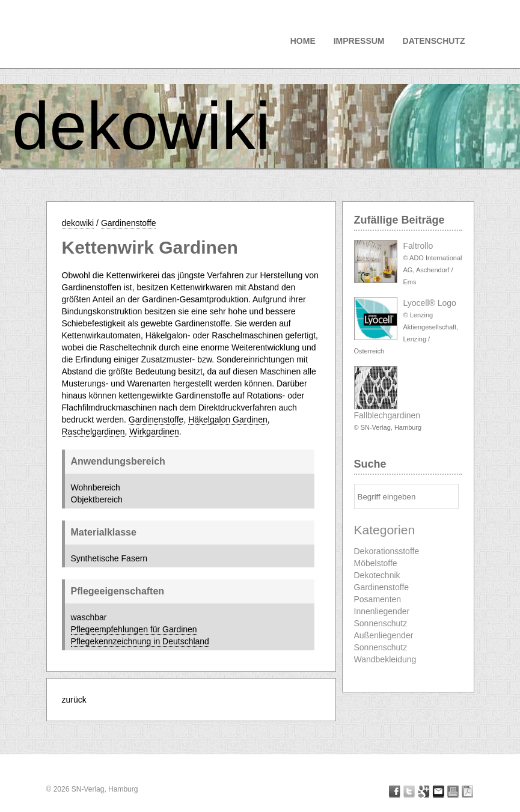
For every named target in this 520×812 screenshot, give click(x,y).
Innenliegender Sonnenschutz (382, 617)
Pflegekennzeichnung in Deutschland (140, 641)
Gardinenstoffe (129, 223)
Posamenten (378, 599)
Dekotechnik (377, 575)
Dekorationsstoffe (387, 551)
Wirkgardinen (154, 432)
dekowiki (141, 126)
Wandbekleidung (385, 659)
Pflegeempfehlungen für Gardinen (134, 629)
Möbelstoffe (376, 563)
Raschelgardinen (93, 432)
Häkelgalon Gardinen (228, 420)
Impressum (359, 41)
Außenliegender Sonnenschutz (384, 641)
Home (303, 41)
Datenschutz (434, 41)
